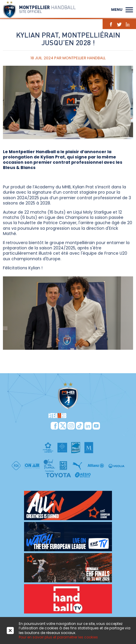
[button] (129, 9)
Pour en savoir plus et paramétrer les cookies (58, 637)
